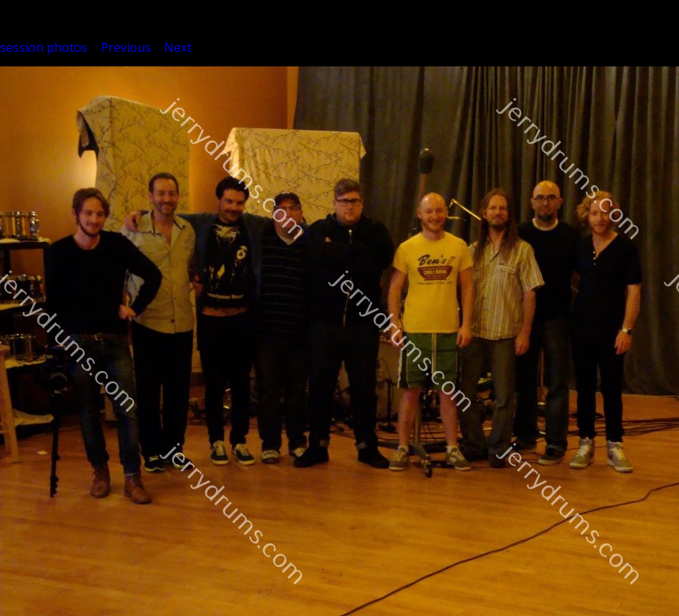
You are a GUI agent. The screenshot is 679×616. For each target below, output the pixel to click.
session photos (44, 47)
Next (178, 47)
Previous (126, 47)
